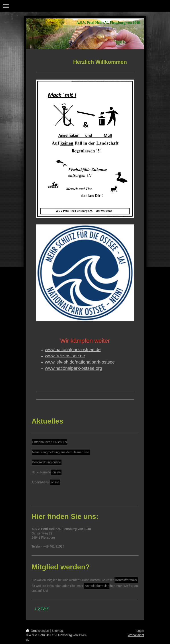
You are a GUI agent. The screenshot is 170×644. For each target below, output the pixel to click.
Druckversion (38, 631)
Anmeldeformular (97, 586)
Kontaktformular (126, 580)
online (56, 472)
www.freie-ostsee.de (65, 356)
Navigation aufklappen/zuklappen (85, 6)
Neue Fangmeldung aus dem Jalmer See (61, 452)
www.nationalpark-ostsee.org (74, 368)
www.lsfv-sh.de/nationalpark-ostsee (80, 362)
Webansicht (136, 635)
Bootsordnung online (47, 462)
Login (140, 631)
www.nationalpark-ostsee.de (73, 350)
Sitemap (57, 631)
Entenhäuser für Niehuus (50, 442)
